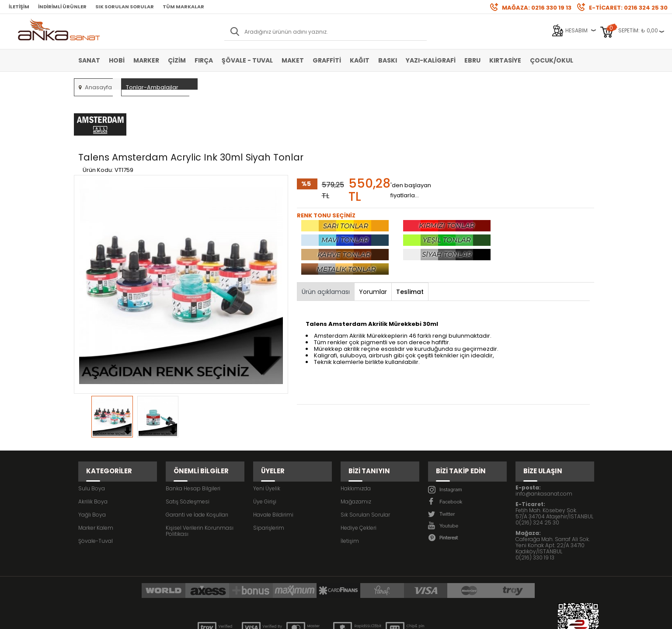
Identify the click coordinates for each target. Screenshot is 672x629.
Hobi (117, 60)
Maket (293, 60)
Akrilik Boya (93, 450)
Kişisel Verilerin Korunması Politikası (200, 479)
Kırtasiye (505, 60)
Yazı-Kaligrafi (431, 60)
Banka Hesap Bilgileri (193, 437)
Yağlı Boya (92, 463)
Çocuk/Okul (552, 60)
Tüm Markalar (183, 7)
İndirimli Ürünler (62, 7)
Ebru (472, 60)
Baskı (388, 60)
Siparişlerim (269, 476)
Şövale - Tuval (247, 60)
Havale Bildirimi (273, 463)
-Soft (287, 618)
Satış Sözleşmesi (188, 450)
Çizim (177, 60)
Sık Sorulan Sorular (125, 7)
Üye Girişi (265, 450)
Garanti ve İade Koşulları (197, 463)
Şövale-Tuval (96, 489)
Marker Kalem (96, 476)
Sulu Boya (92, 437)
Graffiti (327, 60)
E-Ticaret (310, 618)
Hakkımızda (356, 437)
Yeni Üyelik (267, 437)
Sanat (89, 60)
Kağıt (360, 60)
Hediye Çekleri (359, 476)
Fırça (204, 60)
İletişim (19, 7)
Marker (146, 60)
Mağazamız (356, 450)
